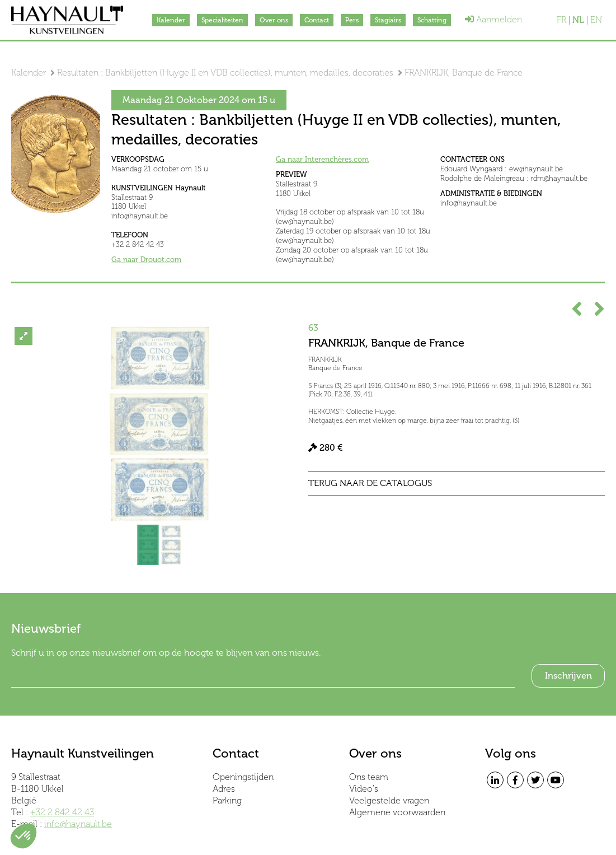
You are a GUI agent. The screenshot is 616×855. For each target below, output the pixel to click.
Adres (224, 789)
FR (561, 20)
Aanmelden (493, 19)
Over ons (274, 20)
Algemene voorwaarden (397, 812)
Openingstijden (243, 777)
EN (596, 20)
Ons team (369, 777)
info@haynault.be (78, 824)
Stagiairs (388, 20)
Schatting (432, 20)
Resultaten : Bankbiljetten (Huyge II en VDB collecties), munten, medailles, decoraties (225, 73)
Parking (227, 800)
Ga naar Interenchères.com (322, 159)
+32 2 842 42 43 (62, 812)
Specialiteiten (222, 20)
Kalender (171, 20)
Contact (317, 20)
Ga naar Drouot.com (146, 260)
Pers (352, 20)
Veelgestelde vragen (389, 800)
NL (578, 20)
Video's (364, 789)
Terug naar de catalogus (370, 483)
